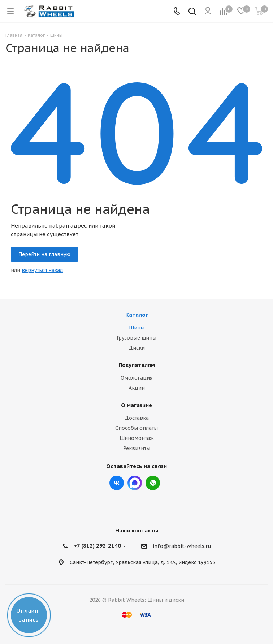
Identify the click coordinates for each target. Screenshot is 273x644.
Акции (137, 388)
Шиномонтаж (137, 438)
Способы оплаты (136, 428)
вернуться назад (42, 270)
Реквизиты (137, 448)
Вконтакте (117, 483)
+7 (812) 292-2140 (97, 546)
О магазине (136, 405)
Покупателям (137, 365)
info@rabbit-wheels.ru (182, 546)
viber (153, 483)
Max (135, 483)
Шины (137, 328)
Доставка (137, 418)
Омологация (136, 378)
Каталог (137, 315)
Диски (137, 348)
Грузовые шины (136, 338)
